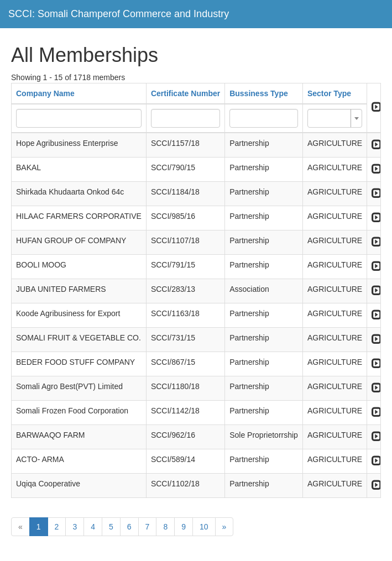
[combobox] (335, 118)
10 (204, 527)
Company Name (45, 93)
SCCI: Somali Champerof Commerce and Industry (119, 14)
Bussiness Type (259, 93)
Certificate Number (185, 93)
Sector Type (329, 93)
